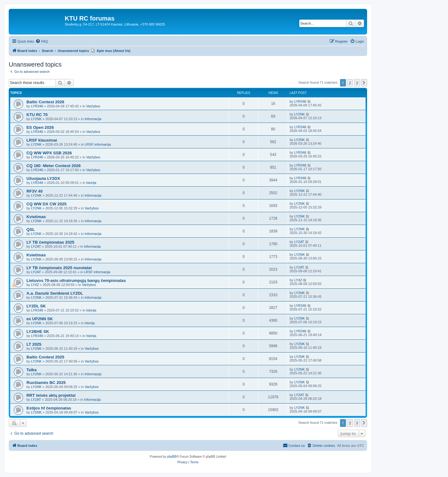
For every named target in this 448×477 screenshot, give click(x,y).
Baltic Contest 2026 (45, 102)
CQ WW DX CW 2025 (47, 204)
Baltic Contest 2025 (45, 357)
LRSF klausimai (42, 140)
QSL (31, 229)
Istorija (91, 183)
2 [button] (350, 83)
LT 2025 (34, 344)
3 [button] (357, 83)
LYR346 (37, 106)
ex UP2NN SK (40, 319)
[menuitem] (42, 41)
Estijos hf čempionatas (49, 408)
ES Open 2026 (40, 127)
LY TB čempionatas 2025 (50, 242)
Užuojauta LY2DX (43, 178)
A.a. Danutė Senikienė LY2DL (55, 293)
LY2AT (36, 246)
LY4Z (35, 285)
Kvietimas (36, 217)
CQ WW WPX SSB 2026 (49, 153)
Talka (32, 370)
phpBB (172, 457)
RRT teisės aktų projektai (51, 395)
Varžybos (93, 106)
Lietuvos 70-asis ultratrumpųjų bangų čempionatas (76, 281)
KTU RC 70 (37, 115)
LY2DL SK (36, 306)
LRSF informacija (98, 144)
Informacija (93, 119)
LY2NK (36, 119)
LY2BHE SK (38, 332)
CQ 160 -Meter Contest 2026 (54, 166)
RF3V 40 (35, 191)
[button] (364, 83)
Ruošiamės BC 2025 (46, 383)
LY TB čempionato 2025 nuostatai (59, 268)
